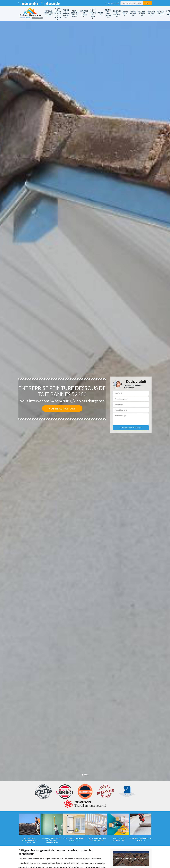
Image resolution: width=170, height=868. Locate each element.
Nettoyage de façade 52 (161, 14)
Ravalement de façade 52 (142, 14)
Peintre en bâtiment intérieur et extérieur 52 (58, 14)
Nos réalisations (62, 408)
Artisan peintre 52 (125, 14)
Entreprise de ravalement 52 (117, 14)
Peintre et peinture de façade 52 (93, 14)
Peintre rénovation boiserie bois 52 (75, 14)
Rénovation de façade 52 (151, 14)
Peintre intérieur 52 (133, 14)
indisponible (28, 3)
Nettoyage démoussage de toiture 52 (49, 14)
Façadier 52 (100, 14)
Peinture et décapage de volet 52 (66, 14)
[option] (85, 434)
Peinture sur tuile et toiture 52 (108, 14)
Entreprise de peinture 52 (84, 14)
